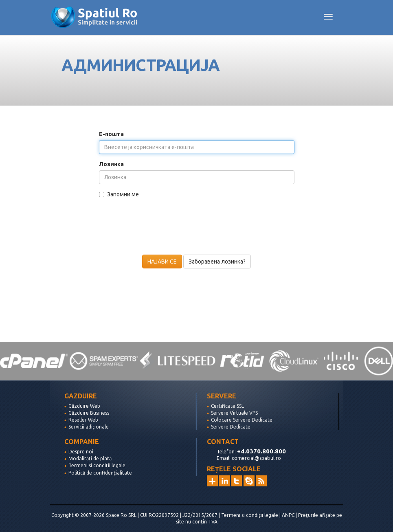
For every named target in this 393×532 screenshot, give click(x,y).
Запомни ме (119, 194)
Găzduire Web (84, 406)
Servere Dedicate (231, 427)
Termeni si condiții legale (97, 465)
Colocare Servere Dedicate (242, 420)
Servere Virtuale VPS (234, 413)
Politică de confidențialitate (100, 473)
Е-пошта (111, 134)
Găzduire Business (89, 413)
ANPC (288, 515)
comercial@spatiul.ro (256, 458)
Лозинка (111, 164)
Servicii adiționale (89, 427)
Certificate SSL (227, 406)
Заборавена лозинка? (217, 262)
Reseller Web (83, 420)
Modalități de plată (90, 458)
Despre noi (81, 452)
